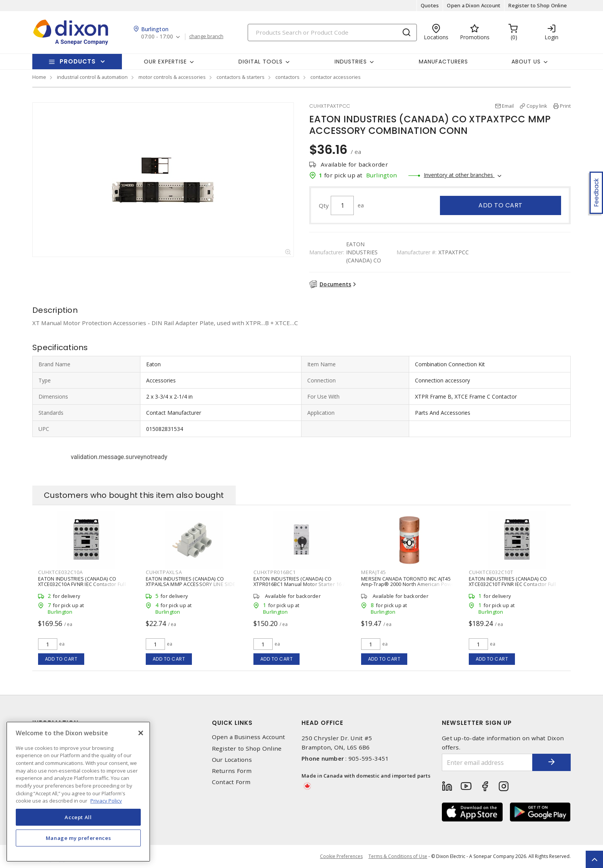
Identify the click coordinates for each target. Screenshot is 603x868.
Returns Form (232, 771)
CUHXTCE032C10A (61, 572)
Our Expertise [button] (165, 62)
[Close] (141, 733)
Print (565, 106)
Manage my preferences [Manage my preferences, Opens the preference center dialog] (78, 838)
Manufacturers (443, 62)
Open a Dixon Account (474, 5)
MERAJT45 (373, 572)
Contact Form (231, 782)
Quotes (430, 5)
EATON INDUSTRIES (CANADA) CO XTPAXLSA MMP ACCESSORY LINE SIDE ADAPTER (191, 584)
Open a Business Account (249, 737)
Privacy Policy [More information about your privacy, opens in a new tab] (106, 801)
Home (39, 77)
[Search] (332, 33)
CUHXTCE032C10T (491, 572)
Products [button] (78, 61)
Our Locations (232, 760)
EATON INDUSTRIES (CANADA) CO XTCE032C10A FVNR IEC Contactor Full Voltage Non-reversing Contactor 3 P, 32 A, (85, 587)
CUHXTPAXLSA (164, 572)
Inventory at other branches (459, 175)
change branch (206, 37)
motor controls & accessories (172, 77)
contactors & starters (241, 77)
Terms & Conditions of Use (398, 856)
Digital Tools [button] (261, 62)
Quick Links (232, 723)
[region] (78, 792)
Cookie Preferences (341, 856)
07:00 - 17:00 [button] (157, 37)
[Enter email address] (487, 762)
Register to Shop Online (538, 5)
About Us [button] (526, 62)
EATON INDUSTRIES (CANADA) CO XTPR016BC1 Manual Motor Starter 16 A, (300, 581)
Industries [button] (351, 62)
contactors (287, 77)
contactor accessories (336, 77)
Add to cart (501, 205)
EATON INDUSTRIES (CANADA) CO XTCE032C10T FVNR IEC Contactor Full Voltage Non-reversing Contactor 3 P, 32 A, (516, 587)
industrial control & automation (92, 77)
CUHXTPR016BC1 (275, 572)
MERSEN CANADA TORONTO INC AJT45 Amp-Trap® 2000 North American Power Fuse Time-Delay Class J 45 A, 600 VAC (409, 584)
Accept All (78, 817)
